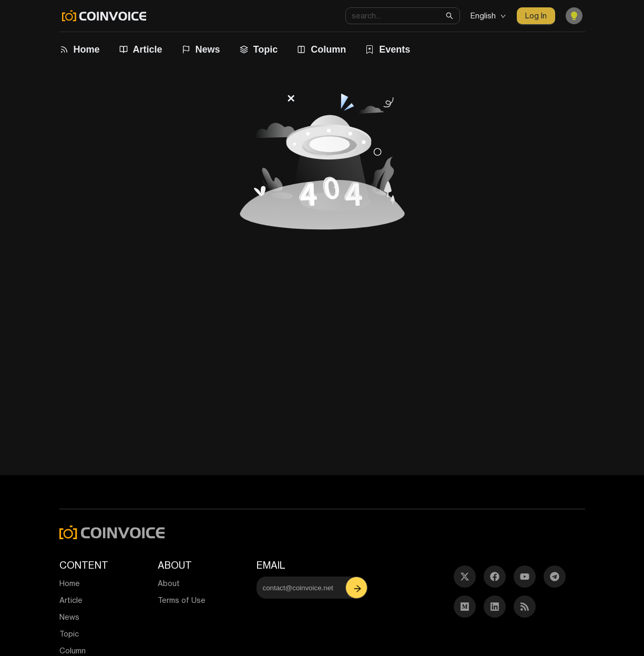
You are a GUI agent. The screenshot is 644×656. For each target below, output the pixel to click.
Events (395, 49)
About (169, 583)
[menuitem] (81, 50)
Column (328, 49)
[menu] (314, 49)
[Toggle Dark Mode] (574, 16)
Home (87, 49)
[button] (357, 588)
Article (148, 49)
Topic (266, 49)
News (208, 49)
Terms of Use (182, 600)
